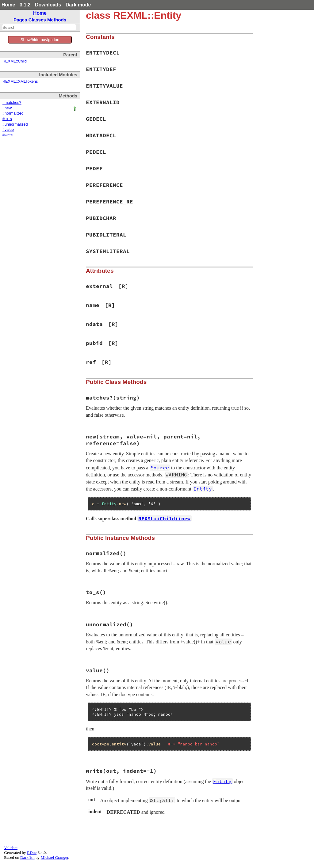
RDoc (32, 853)
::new (7, 108)
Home (8, 5)
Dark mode (78, 5)
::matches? (12, 103)
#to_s (7, 119)
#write (8, 135)
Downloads (48, 5)
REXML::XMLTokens (20, 81)
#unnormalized (15, 124)
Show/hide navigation (40, 40)
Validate (11, 848)
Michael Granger (55, 857)
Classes (37, 20)
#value (8, 130)
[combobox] (39, 27)
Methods (57, 20)
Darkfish (27, 857)
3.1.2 (25, 5)
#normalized (13, 113)
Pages (20, 20)
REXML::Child (15, 61)
